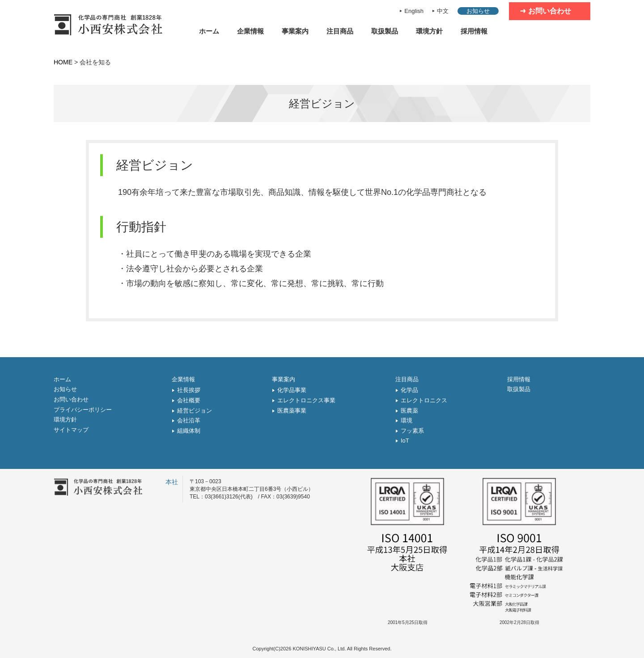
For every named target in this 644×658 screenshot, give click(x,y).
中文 (443, 11)
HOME (63, 62)
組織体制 (189, 431)
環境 (407, 420)
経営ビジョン (195, 411)
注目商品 (340, 31)
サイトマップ (71, 430)
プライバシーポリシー (83, 410)
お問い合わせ (550, 11)
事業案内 (295, 31)
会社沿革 (189, 420)
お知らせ (478, 11)
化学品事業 (292, 390)
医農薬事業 (292, 411)
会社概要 (189, 400)
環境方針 (429, 31)
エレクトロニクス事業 (306, 400)
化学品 (409, 390)
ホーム (209, 31)
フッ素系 (412, 431)
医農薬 (409, 411)
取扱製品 (385, 31)
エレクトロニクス (424, 400)
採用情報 (474, 31)
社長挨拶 (189, 390)
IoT (405, 441)
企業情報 (250, 31)
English (414, 11)
